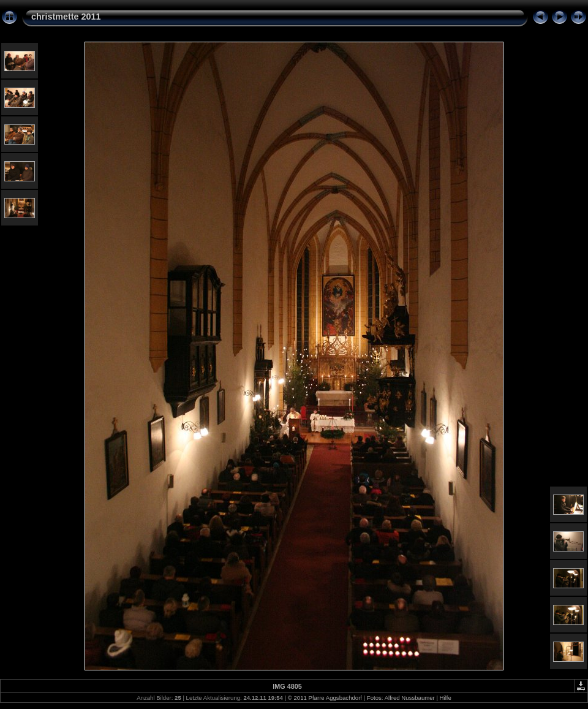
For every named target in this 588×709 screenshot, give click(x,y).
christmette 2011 (66, 17)
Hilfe (446, 698)
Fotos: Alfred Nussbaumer (401, 698)
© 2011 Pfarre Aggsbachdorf (325, 698)
